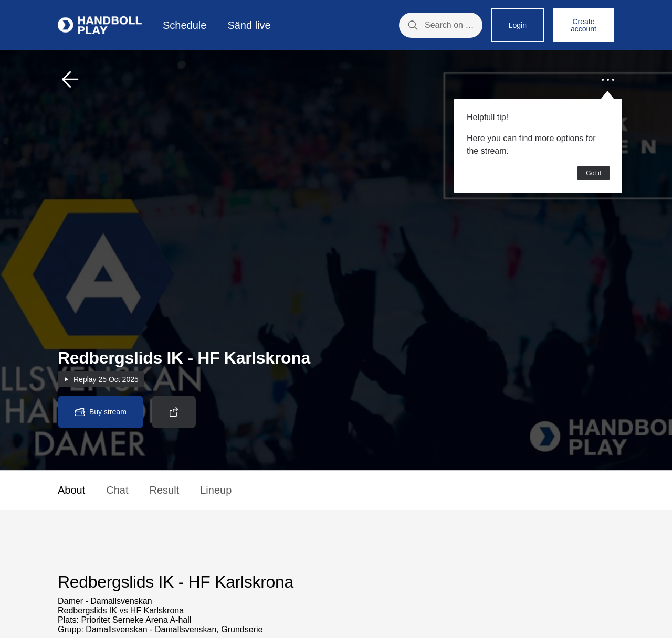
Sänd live (249, 25)
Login (518, 25)
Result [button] (165, 490)
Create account (584, 25)
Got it (594, 173)
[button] (70, 80)
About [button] (71, 490)
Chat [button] (117, 490)
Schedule (185, 25)
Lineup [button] (216, 490)
